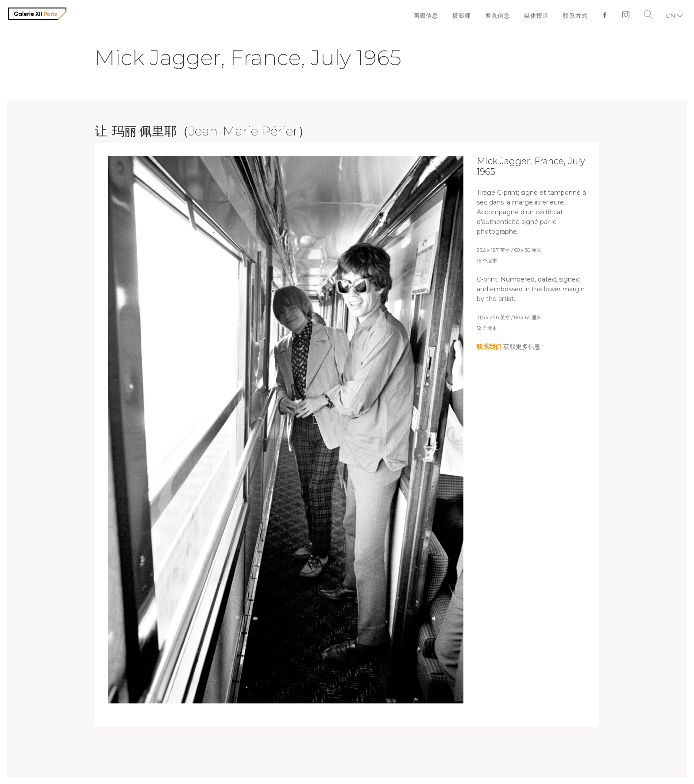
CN (671, 15)
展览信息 (497, 15)
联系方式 (575, 15)
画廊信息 (426, 15)
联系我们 (489, 347)
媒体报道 (536, 15)
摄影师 (462, 15)
